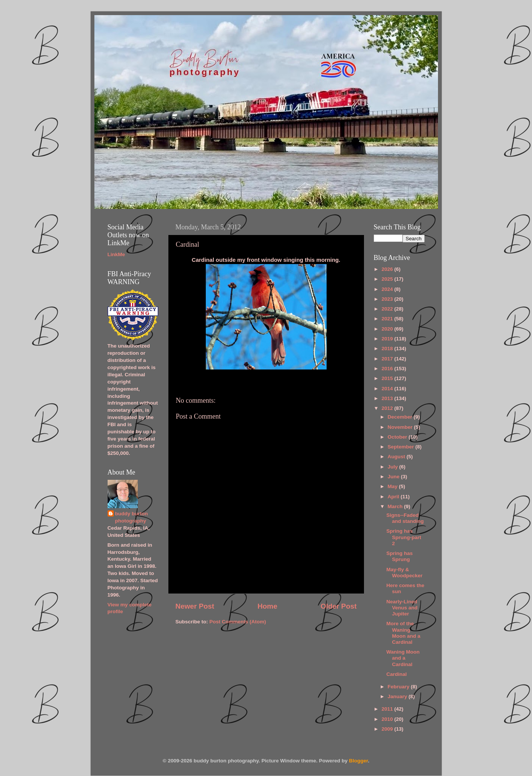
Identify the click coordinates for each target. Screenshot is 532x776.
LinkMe (116, 254)
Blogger (358, 761)
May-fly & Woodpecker (404, 573)
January (398, 696)
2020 (388, 329)
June (394, 477)
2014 (388, 389)
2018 (388, 349)
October (398, 437)
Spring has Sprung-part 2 (404, 537)
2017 (388, 359)
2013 (388, 398)
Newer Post (195, 606)
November (401, 427)
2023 (388, 299)
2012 (388, 408)
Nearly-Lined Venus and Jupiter (402, 608)
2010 (388, 719)
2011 (388, 709)
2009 (388, 729)
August (397, 457)
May (393, 486)
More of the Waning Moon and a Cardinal (403, 633)
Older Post (339, 606)
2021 (388, 319)
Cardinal (396, 674)
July (394, 467)
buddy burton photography (132, 517)
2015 (388, 378)
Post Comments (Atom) (238, 622)
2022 (388, 309)
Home (267, 606)
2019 (388, 339)
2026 (388, 269)
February (399, 687)
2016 (388, 369)
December (401, 417)
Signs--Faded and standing (405, 518)
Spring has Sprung (399, 556)
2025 (388, 279)
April (394, 497)
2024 (388, 289)
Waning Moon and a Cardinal (403, 658)
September (402, 447)
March (396, 506)
